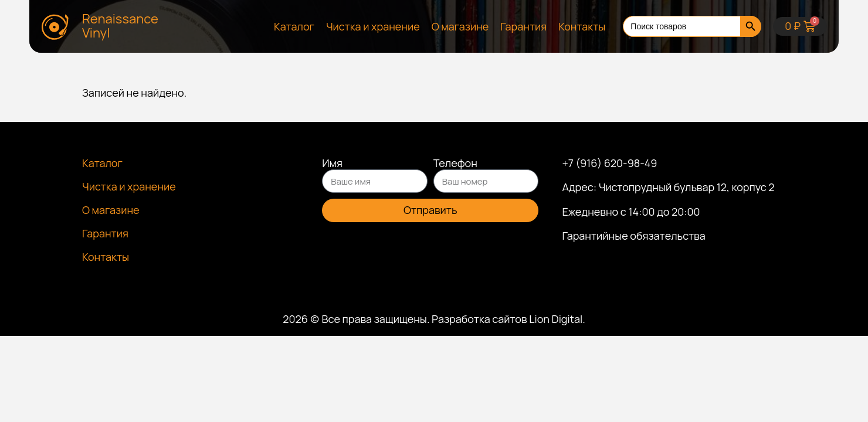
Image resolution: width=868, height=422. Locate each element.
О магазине (460, 26)
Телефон (455, 164)
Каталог (294, 26)
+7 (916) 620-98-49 (609, 163)
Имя (332, 164)
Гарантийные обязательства (633, 236)
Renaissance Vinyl (120, 26)
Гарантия (523, 26)
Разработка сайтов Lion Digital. (508, 319)
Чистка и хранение (373, 26)
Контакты (582, 26)
